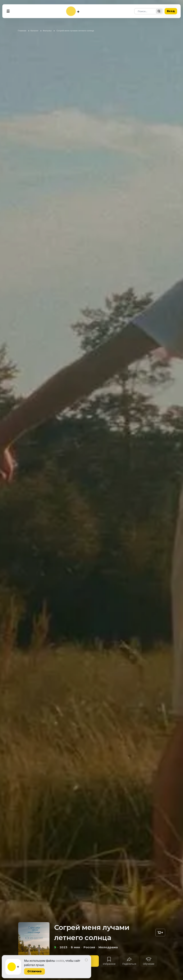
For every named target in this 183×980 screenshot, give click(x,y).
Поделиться (129, 964)
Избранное (109, 964)
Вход (171, 11)
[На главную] (73, 11)
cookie (60, 961)
